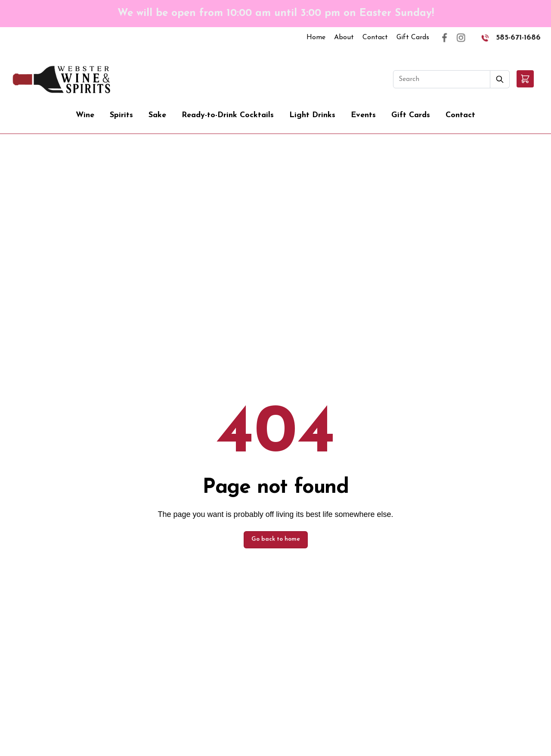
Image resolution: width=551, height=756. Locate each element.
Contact (375, 37)
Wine (85, 115)
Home (316, 37)
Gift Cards (413, 37)
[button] (525, 79)
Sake (157, 115)
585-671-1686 (518, 38)
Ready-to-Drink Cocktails (228, 115)
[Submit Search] (500, 79)
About (344, 37)
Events (363, 115)
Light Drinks (312, 115)
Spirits (121, 115)
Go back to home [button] (276, 539)
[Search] (442, 79)
